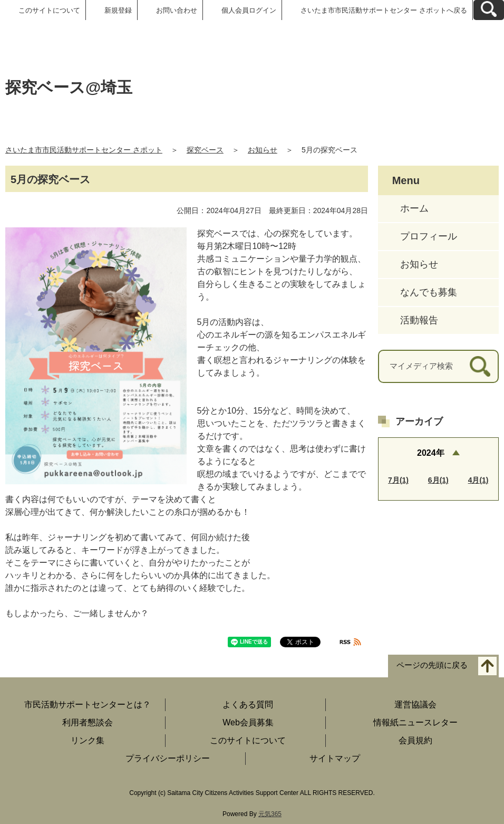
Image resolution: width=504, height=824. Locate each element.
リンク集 (88, 740)
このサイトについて (49, 10)
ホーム (414, 208)
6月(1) (438, 480)
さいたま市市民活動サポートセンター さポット (84, 150)
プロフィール (429, 236)
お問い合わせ (177, 10)
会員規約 (415, 740)
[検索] (480, 366)
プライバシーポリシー (168, 758)
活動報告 (419, 320)
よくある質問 (248, 705)
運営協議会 (415, 705)
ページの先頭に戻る (432, 665)
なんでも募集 (429, 292)
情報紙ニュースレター (415, 722)
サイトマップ (335, 758)
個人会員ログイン (249, 10)
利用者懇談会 (88, 722)
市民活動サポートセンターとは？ (88, 705)
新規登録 (118, 10)
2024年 (431, 453)
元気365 (270, 814)
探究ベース (205, 150)
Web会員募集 (248, 722)
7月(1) (398, 480)
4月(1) (478, 480)
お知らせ (263, 150)
